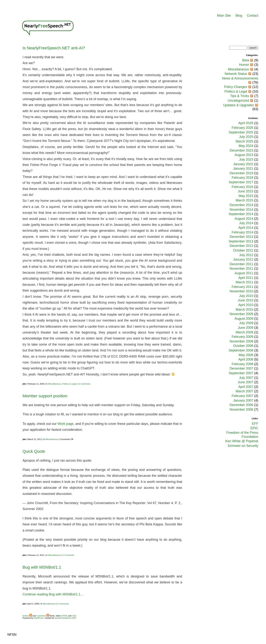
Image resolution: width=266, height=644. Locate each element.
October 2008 (243, 346)
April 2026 (246, 123)
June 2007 (245, 382)
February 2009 (242, 337)
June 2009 (245, 328)
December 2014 (241, 205)
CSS (74, 616)
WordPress (39, 618)
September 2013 (241, 241)
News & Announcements (240, 78)
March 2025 (244, 141)
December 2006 (241, 405)
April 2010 (246, 305)
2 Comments (68, 555)
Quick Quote (34, 451)
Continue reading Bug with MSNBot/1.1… (53, 594)
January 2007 (243, 400)
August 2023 (244, 155)
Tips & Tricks (240, 96)
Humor (244, 65)
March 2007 (244, 391)
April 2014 (246, 228)
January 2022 (243, 164)
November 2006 (241, 409)
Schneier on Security (243, 446)
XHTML (64, 616)
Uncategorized (238, 101)
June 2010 (245, 300)
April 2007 (246, 387)
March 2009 (244, 332)
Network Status (236, 74)
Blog (239, 16)
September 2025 (241, 132)
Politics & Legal (69, 384)
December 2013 (241, 237)
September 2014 (241, 214)
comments (43, 616)
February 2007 (242, 396)
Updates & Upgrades (239, 105)
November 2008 (241, 341)
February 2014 (242, 232)
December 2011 (241, 264)
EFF (255, 424)
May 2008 (246, 355)
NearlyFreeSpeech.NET (65, 618)
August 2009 (244, 319)
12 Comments (84, 384)
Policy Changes (236, 87)
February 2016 (242, 187)
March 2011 (244, 282)
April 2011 (246, 278)
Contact (253, 16)
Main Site (224, 16)
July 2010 (246, 296)
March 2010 (244, 310)
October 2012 (243, 250)
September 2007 (241, 373)
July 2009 (246, 323)
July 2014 (246, 223)
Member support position (45, 396)
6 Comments (63, 604)
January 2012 (243, 259)
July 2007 (246, 378)
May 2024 (246, 146)
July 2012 (246, 255)
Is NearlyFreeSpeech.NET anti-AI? (54, 48)
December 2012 (241, 246)
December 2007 (241, 368)
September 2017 (241, 182)
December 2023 (241, 150)
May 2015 (246, 196)
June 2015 (245, 191)
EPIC (254, 428)
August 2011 (244, 273)
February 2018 (242, 178)
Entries (27, 616)
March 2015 (244, 200)
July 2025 (246, 137)
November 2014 (241, 210)
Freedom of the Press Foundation (242, 435)
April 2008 (246, 359)
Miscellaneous (54, 384)
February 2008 (242, 364)
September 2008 (241, 350)
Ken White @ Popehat (242, 441)
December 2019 (241, 173)
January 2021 (243, 169)
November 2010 (241, 291)
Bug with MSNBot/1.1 (42, 567)
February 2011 (242, 287)
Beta (246, 60)
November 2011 (241, 269)
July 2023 (246, 159)
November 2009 (241, 314)
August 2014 (244, 219)
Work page (65, 424)
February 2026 (242, 128)
